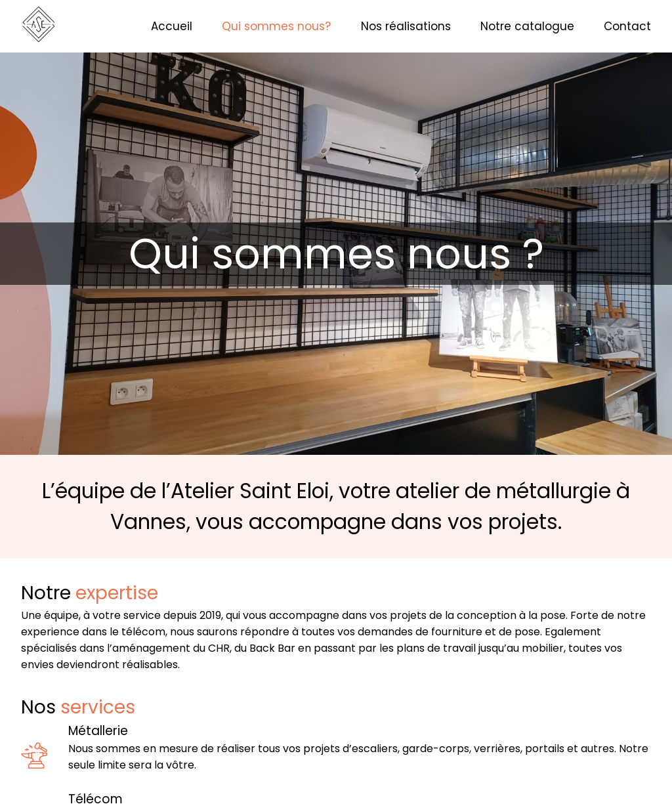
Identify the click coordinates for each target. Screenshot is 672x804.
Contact (627, 26)
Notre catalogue (527, 26)
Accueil (172, 26)
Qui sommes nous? (276, 26)
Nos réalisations (406, 26)
